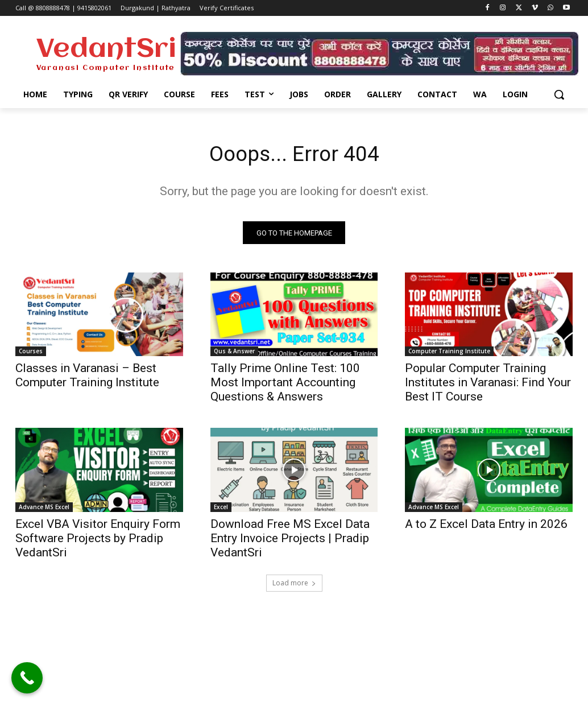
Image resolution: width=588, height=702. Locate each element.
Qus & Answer (234, 354)
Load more (294, 585)
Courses (31, 354)
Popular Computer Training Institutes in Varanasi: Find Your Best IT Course (488, 385)
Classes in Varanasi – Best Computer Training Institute (87, 378)
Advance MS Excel (44, 509)
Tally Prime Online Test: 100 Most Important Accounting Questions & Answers (285, 385)
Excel (221, 509)
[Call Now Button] (27, 678)
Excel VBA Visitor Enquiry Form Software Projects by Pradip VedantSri (98, 540)
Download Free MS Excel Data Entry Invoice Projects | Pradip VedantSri (290, 540)
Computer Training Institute (449, 354)
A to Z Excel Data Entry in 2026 (486, 526)
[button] (559, 94)
